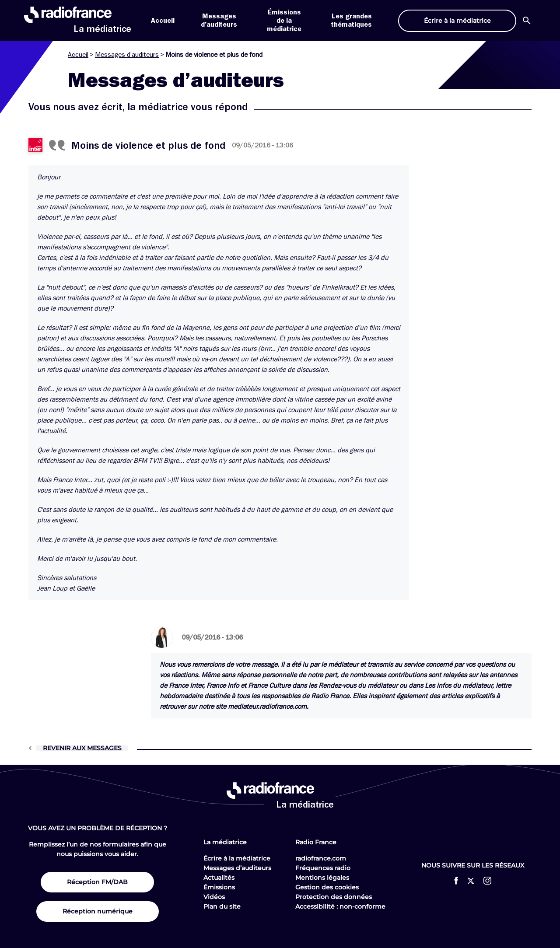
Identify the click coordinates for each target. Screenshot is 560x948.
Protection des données (334, 897)
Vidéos (214, 897)
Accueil (163, 21)
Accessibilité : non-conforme (340, 906)
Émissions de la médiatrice (284, 21)
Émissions (219, 887)
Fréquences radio (323, 868)
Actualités (219, 878)
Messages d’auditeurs (127, 55)
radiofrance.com (321, 858)
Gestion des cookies (327, 887)
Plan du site (222, 906)
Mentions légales (322, 878)
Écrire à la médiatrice (237, 858)
